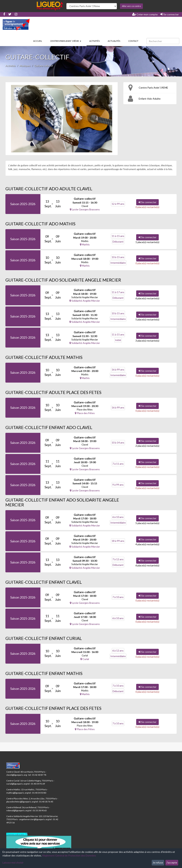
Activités (96, 41)
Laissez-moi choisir (13, 862)
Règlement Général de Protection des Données (69, 855)
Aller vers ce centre (131, 6)
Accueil (38, 41)
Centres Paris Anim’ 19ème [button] (66, 41)
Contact (133, 41)
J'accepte (172, 862)
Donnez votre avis (16, 834)
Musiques (25, 66)
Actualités (114, 41)
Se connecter (170, 14)
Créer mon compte (145, 14)
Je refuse (158, 862)
